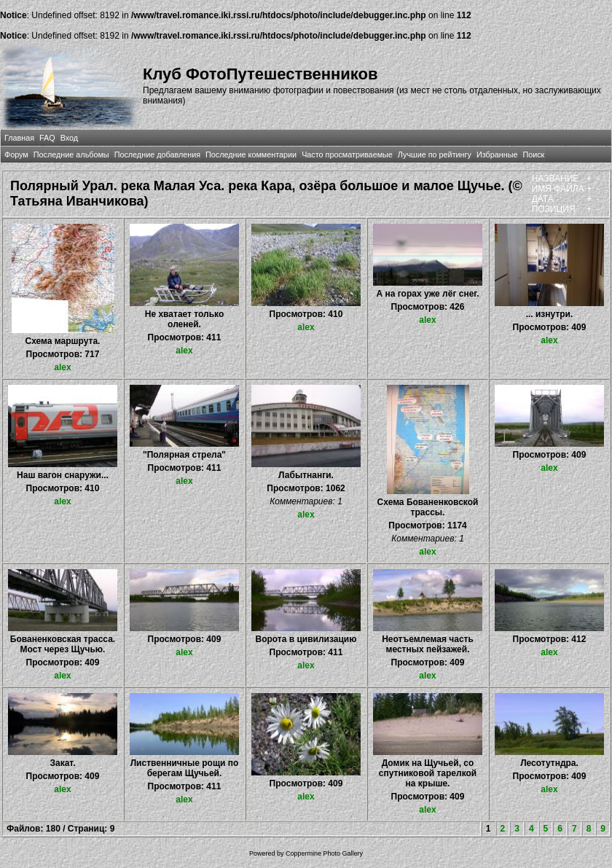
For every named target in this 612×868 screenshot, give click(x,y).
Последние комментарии (251, 155)
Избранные (497, 155)
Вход (69, 138)
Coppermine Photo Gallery (324, 853)
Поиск (533, 155)
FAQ (47, 138)
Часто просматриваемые (347, 155)
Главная (19, 138)
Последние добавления (157, 155)
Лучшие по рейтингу (435, 155)
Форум (16, 155)
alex (62, 367)
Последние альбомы (71, 155)
